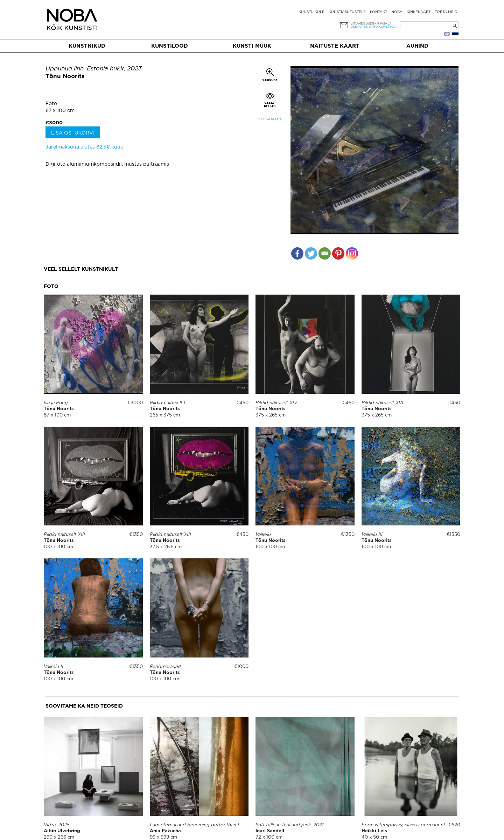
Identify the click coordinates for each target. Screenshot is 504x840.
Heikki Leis (374, 831)
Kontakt (379, 12)
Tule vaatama (269, 119)
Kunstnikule (311, 12)
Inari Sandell (270, 831)
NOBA (397, 12)
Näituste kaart (335, 46)
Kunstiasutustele (347, 12)
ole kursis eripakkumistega (373, 27)
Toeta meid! (447, 12)
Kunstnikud (87, 46)
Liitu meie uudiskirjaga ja (371, 24)
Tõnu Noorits (65, 77)
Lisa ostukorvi (73, 133)
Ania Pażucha (165, 831)
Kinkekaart (419, 12)
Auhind (417, 46)
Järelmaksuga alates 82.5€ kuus (84, 147)
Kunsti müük (252, 46)
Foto (51, 104)
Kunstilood (170, 46)
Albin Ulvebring (62, 831)
